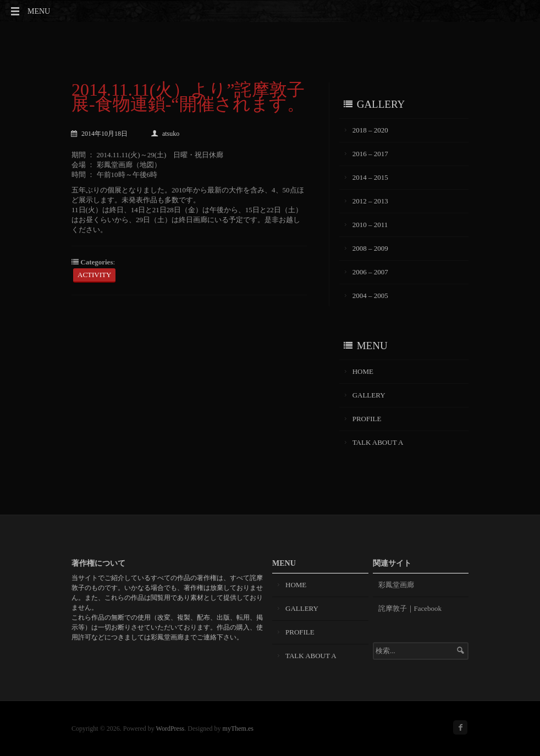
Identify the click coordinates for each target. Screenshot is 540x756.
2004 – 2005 (370, 296)
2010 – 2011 (370, 225)
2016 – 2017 (370, 154)
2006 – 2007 (370, 272)
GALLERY (369, 395)
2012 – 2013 (370, 201)
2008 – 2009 (370, 248)
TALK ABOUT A (378, 442)
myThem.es (238, 729)
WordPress (170, 729)
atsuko (165, 134)
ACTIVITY (94, 275)
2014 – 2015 (370, 177)
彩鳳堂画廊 (396, 585)
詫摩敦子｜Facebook (410, 608)
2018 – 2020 (370, 130)
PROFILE (367, 419)
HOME (363, 371)
